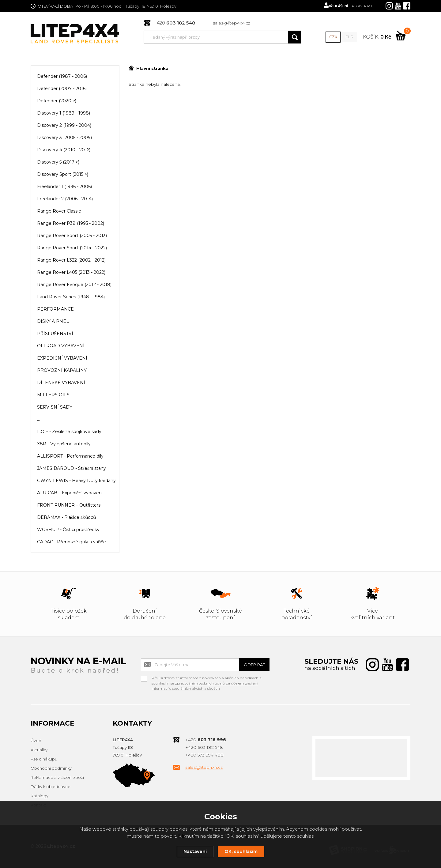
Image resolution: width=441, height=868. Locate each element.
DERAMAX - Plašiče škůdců (66, 518)
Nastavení (194, 851)
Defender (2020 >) (57, 101)
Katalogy (40, 796)
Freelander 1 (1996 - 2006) (64, 187)
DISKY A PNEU (53, 322)
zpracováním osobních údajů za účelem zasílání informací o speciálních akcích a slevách (206, 686)
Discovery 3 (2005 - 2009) (64, 138)
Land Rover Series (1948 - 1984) (71, 297)
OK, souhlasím (242, 851)
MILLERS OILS (53, 395)
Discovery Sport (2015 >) (63, 175)
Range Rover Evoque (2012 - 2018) (74, 285)
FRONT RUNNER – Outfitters (69, 506)
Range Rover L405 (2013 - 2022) (71, 273)
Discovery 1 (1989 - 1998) (64, 114)
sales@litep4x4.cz (231, 23)
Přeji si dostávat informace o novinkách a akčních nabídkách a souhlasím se (207, 679)
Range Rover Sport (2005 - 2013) (72, 236)
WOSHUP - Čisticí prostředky (68, 530)
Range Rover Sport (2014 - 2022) (72, 248)
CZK (333, 37)
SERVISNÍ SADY (55, 408)
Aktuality (39, 750)
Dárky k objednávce (51, 787)
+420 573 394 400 (204, 756)
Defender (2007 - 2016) (62, 89)
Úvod (36, 741)
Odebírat (251, 665)
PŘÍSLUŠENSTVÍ (55, 334)
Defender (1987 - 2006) (62, 77)
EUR (349, 37)
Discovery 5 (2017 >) (58, 163)
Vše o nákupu (44, 760)
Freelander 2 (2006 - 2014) (65, 199)
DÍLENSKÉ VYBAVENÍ (61, 383)
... (38, 420)
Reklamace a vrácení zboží (57, 778)
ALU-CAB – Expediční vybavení (70, 493)
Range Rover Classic (59, 212)
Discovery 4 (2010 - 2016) (64, 150)
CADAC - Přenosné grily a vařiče (72, 542)
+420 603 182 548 (204, 748)
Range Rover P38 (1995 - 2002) (71, 224)
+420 (174, 23)
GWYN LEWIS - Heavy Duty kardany (76, 481)
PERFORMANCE (55, 310)
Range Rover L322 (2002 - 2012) (71, 261)
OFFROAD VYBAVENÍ (61, 346)
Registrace (361, 6)
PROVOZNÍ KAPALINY (62, 371)
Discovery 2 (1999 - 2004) (64, 126)
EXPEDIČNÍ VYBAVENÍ (62, 359)
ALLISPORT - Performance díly (70, 457)
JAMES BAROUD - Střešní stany (72, 469)
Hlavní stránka (148, 69)
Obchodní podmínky (51, 769)
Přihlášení (332, 6)
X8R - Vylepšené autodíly (64, 444)
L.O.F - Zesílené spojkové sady (69, 432)
